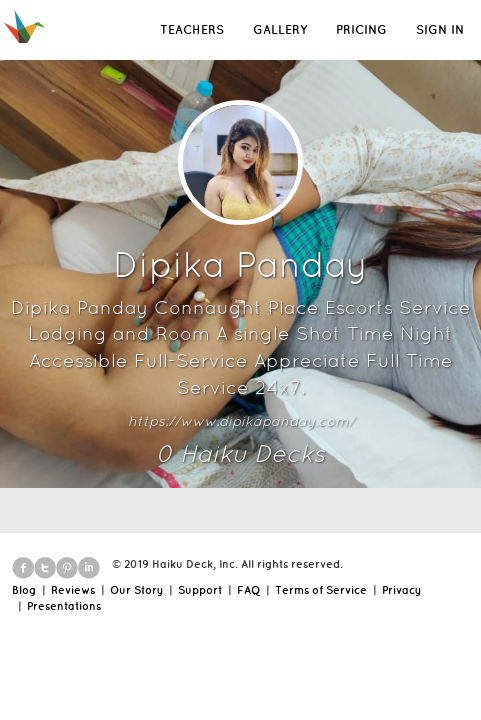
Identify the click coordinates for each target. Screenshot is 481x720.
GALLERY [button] (280, 29)
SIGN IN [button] (440, 29)
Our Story (136, 590)
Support (200, 590)
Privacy (401, 590)
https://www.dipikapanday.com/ (241, 421)
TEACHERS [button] (192, 29)
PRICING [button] (361, 29)
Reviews (73, 590)
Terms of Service (321, 590)
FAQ (248, 590)
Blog (24, 590)
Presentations (64, 606)
